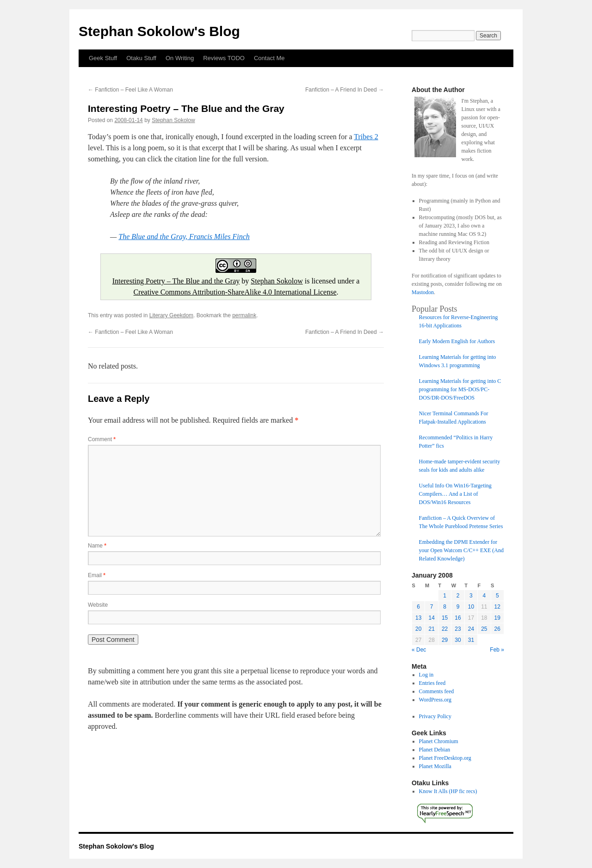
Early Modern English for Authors (457, 341)
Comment (102, 439)
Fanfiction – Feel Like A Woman (130, 90)
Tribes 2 (366, 137)
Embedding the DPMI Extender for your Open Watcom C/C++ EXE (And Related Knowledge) (461, 550)
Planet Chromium (439, 741)
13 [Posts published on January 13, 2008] (418, 618)
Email (97, 575)
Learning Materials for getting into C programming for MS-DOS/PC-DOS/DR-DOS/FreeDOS (460, 389)
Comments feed (437, 691)
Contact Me (269, 58)
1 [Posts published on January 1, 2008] (445, 596)
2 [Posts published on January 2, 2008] (458, 596)
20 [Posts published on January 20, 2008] (418, 629)
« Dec (419, 650)
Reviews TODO (224, 58)
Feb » (497, 650)
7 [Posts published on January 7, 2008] (432, 607)
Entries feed (432, 683)
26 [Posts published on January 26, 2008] (497, 629)
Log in (426, 675)
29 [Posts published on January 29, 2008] (445, 640)
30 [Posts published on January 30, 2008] (458, 640)
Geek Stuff (103, 58)
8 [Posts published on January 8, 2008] (445, 607)
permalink (244, 315)
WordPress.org (435, 700)
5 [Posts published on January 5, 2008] (497, 596)
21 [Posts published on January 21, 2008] (431, 629)
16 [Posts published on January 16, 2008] (458, 618)
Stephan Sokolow (173, 120)
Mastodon (423, 292)
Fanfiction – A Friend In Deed (345, 90)
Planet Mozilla (435, 766)
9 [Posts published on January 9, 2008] (458, 607)
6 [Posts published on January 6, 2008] (418, 607)
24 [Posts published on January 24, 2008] (471, 629)
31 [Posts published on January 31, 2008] (471, 640)
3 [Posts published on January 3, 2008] (471, 596)
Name (97, 546)
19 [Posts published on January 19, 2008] (497, 618)
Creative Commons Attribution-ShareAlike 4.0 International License (235, 292)
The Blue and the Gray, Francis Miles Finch (184, 237)
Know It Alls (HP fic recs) (448, 791)
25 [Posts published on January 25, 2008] (484, 629)
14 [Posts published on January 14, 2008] (431, 618)
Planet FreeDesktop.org (445, 758)
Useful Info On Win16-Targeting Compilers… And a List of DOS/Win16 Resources (455, 494)
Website (98, 605)
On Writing (180, 58)
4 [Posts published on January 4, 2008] (484, 596)
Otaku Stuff (141, 58)
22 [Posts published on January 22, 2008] (445, 629)
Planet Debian (435, 750)
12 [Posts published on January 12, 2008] (497, 607)
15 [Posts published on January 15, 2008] (445, 618)
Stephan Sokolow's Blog (159, 31)
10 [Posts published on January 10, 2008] (471, 607)
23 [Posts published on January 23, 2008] (458, 629)
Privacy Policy (435, 716)
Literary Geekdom (171, 315)
